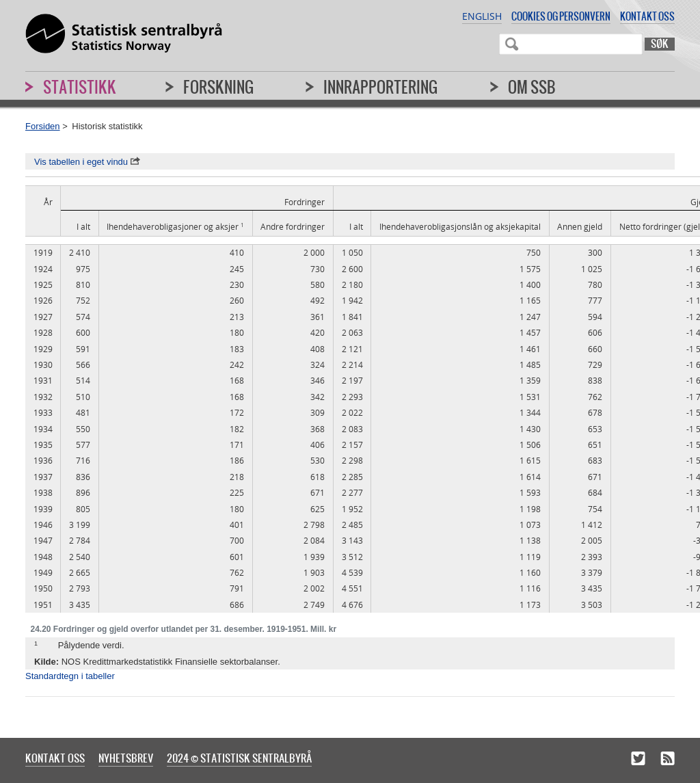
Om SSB (532, 87)
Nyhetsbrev (126, 758)
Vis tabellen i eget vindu (87, 162)
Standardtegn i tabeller (70, 676)
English (482, 16)
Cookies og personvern (561, 16)
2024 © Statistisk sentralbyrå (239, 758)
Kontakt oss (647, 16)
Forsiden (43, 126)
